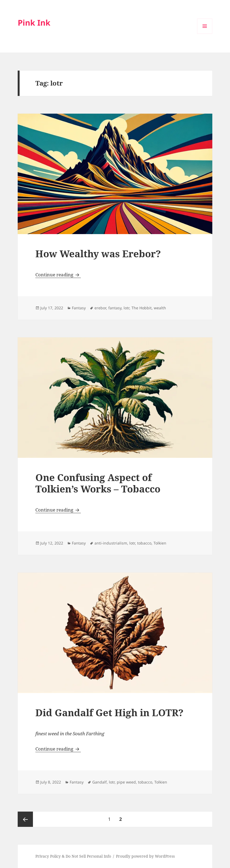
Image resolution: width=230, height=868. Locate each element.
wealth (160, 308)
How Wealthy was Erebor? (98, 254)
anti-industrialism (111, 543)
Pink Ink (34, 22)
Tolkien (160, 543)
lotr (126, 308)
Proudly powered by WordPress (145, 856)
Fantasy (79, 308)
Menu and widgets (205, 34)
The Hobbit (142, 308)
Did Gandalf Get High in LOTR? (109, 713)
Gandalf (99, 782)
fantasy (115, 308)
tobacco (144, 543)
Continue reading (58, 275)
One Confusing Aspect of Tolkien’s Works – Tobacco (98, 483)
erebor (100, 308)
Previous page (25, 819)
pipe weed (126, 782)
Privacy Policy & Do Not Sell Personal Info (73, 856)
